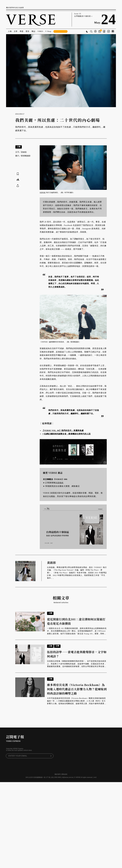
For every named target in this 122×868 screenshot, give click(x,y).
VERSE (43, 192)
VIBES (40, 31)
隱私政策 (64, 774)
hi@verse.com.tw (68, 777)
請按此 (60, 483)
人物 (10, 31)
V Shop (48, 31)
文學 (57, 646)
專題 (22, 31)
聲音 (28, 31)
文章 (16, 31)
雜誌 (33, 31)
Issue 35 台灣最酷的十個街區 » (83, 15)
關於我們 (58, 774)
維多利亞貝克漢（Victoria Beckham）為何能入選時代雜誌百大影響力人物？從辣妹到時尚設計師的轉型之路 (77, 689)
